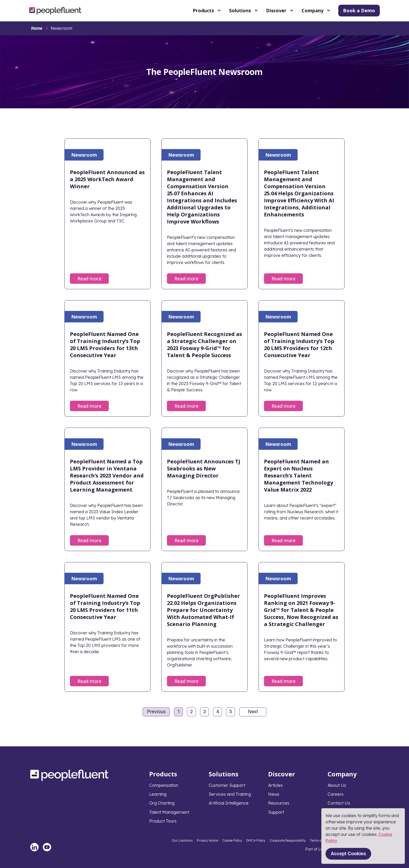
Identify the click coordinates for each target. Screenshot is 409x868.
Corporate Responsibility (288, 840)
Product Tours (163, 821)
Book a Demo (359, 10)
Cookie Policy (232, 840)
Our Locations (182, 840)
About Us (337, 785)
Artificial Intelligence (229, 803)
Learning (158, 794)
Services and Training (230, 794)
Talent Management (169, 812)
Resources (279, 803)
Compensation (164, 785)
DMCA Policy (256, 840)
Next (253, 711)
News (274, 794)
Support (276, 812)
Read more (89, 279)
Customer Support (227, 785)
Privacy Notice (207, 840)
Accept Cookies (348, 854)
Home (37, 28)
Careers (336, 794)
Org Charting (162, 803)
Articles (275, 785)
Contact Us (339, 803)
